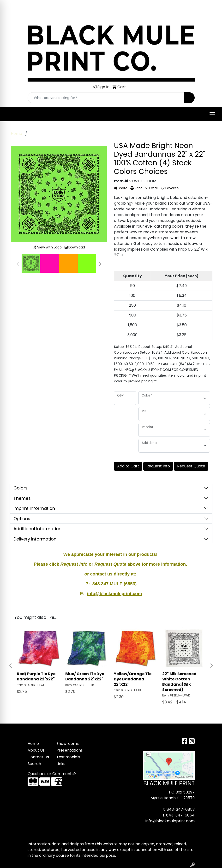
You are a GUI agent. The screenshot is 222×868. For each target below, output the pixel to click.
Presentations (68, 750)
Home (33, 744)
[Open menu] (212, 114)
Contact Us (38, 757)
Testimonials (68, 757)
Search (34, 764)
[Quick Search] (106, 98)
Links (61, 764)
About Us (36, 750)
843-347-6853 (181, 809)
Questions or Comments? (52, 774)
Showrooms (68, 744)
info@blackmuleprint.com (170, 821)
